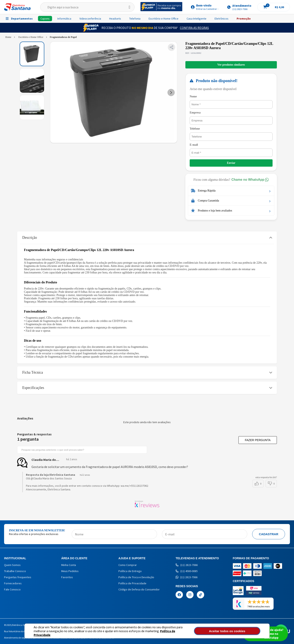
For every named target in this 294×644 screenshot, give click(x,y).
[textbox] (87, 7)
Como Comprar (128, 565)
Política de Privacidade (161, 633)
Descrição (30, 238)
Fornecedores (13, 583)
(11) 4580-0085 (187, 571)
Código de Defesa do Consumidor (139, 589)
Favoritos (67, 577)
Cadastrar (269, 534)
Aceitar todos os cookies (238, 631)
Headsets (115, 19)
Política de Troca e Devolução (136, 577)
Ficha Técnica (33, 372)
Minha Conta (69, 565)
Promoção (244, 19)
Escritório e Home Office (164, 19)
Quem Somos (12, 565)
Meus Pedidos (70, 571)
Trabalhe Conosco (15, 571)
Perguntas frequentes (18, 577)
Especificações (33, 388)
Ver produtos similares (231, 65)
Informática (64, 19)
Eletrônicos (222, 19)
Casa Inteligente (197, 19)
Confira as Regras (194, 28)
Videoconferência (90, 19)
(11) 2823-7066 (187, 565)
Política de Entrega (130, 571)
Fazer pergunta (258, 440)
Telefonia (135, 19)
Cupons (45, 19)
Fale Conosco (12, 589)
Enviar (231, 163)
